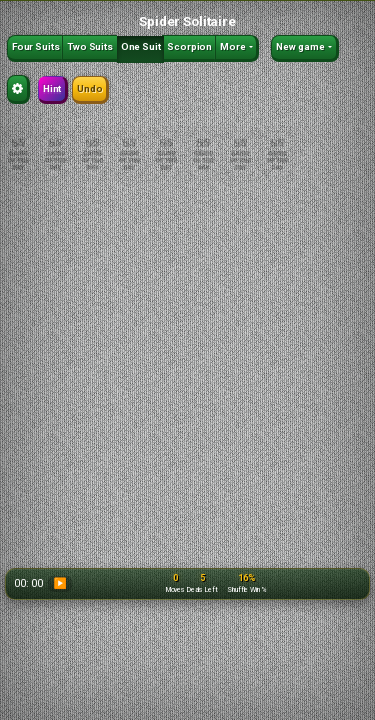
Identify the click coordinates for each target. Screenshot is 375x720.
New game (300, 46)
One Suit (141, 46)
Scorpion (189, 46)
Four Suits (35, 46)
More (233, 46)
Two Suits (90, 46)
